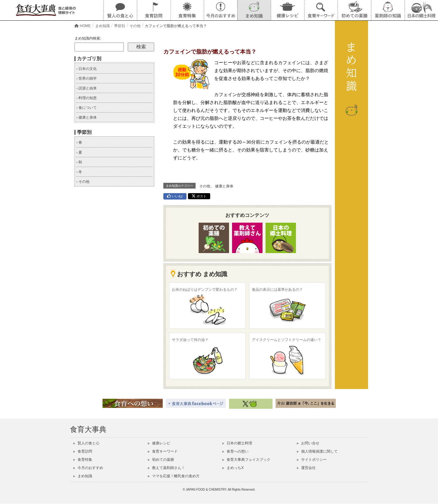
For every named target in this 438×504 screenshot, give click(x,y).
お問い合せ (308, 443)
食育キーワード (163, 451)
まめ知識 (83, 476)
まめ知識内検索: (88, 38)
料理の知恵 (87, 98)
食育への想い (235, 451)
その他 (205, 186)
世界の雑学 (87, 78)
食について (87, 108)
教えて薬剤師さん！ (166, 468)
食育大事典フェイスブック (246, 460)
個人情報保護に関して (317, 451)
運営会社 (306, 468)
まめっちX (233, 468)
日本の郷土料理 (237, 443)
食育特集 (83, 460)
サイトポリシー (312, 460)
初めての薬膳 (161, 460)
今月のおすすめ (88, 468)
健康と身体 (224, 186)
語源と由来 (87, 88)
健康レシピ (159, 443)
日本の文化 (87, 69)
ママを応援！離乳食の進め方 (174, 476)
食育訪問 (83, 451)
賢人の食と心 (86, 443)
